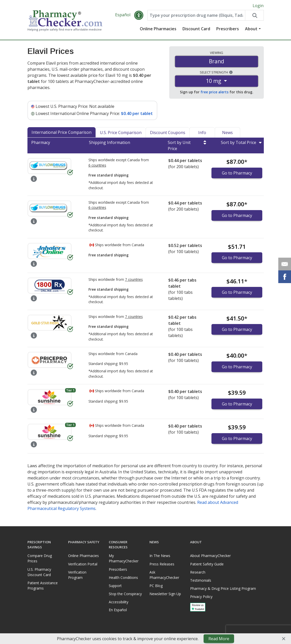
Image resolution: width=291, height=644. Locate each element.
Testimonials (201, 580)
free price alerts (215, 92)
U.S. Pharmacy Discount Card (39, 572)
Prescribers (228, 29)
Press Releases (162, 564)
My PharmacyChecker (124, 559)
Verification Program (77, 575)
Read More (219, 639)
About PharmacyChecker (210, 556)
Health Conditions (123, 577)
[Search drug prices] (254, 16)
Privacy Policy (201, 597)
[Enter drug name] (196, 16)
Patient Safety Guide (207, 564)
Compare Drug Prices (40, 559)
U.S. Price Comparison (121, 133)
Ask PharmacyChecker (164, 575)
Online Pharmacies (158, 29)
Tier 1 (70, 391)
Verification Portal (83, 564)
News (227, 133)
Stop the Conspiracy (125, 594)
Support (115, 586)
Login (258, 6)
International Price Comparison (62, 133)
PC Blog (156, 586)
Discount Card (196, 29)
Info (202, 133)
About (251, 29)
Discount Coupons (168, 133)
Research (198, 572)
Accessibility (119, 602)
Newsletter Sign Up (165, 594)
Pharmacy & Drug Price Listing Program (223, 588)
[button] (139, 16)
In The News (160, 556)
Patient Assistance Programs (43, 586)
